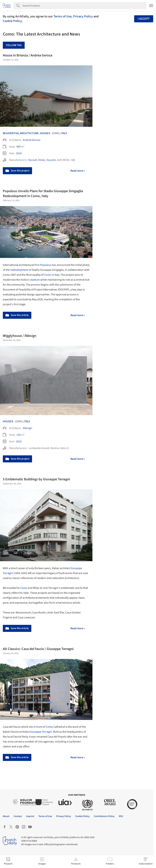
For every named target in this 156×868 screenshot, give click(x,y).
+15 (73, 160)
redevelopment (19, 270)
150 (18, 435)
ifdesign (27, 428)
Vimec (42, 160)
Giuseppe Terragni (41, 732)
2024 (19, 153)
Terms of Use (63, 16)
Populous (46, 265)
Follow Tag (14, 45)
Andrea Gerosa (32, 140)
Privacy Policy (83, 16)
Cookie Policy (12, 21)
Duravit (33, 160)
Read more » (78, 171)
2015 (19, 441)
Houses (45, 133)
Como (48, 275)
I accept (144, 19)
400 (18, 147)
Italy (64, 133)
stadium (35, 280)
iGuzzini (51, 160)
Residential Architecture (21, 133)
